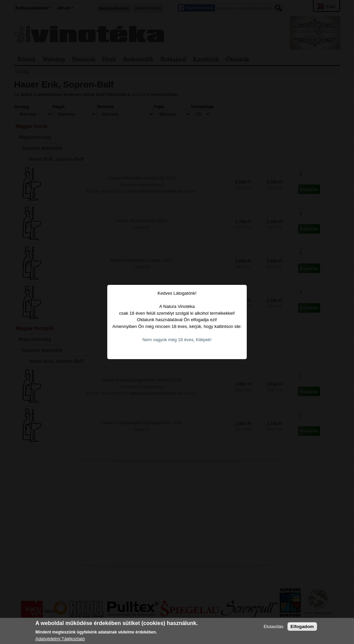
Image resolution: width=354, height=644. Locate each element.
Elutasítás (274, 627)
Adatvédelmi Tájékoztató (60, 639)
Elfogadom (302, 627)
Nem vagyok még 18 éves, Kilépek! (177, 323)
